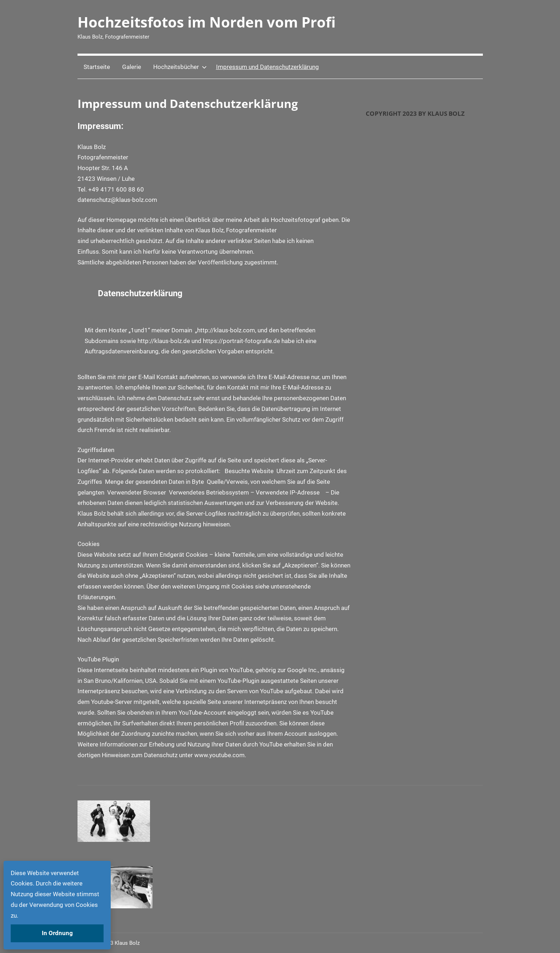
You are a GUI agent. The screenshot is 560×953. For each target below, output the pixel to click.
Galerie (132, 67)
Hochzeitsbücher (180, 67)
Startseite (97, 67)
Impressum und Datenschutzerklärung (267, 67)
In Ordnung (57, 933)
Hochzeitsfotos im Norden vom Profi (207, 22)
